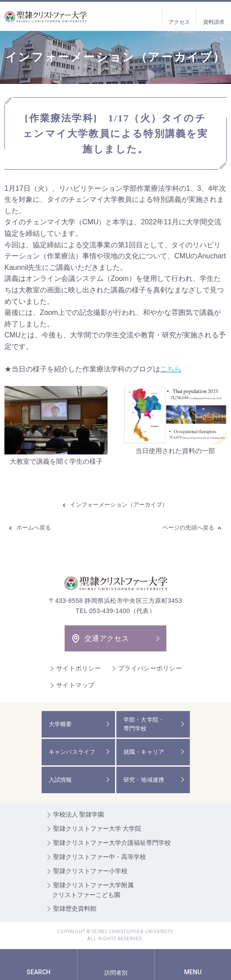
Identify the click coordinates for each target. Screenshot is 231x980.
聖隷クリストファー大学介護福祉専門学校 (112, 843)
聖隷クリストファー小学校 (90, 871)
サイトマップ (75, 685)
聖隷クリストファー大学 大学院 (97, 829)
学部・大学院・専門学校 (144, 724)
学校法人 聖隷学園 (79, 814)
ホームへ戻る (34, 528)
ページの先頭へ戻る (188, 528)
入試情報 (60, 780)
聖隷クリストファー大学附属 (116, 891)
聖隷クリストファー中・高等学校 (100, 857)
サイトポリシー (79, 668)
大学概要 (60, 724)
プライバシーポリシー (150, 668)
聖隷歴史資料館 (75, 908)
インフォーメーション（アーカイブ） (119, 505)
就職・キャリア (144, 752)
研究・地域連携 (144, 780)
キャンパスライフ (72, 752)
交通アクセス (107, 638)
